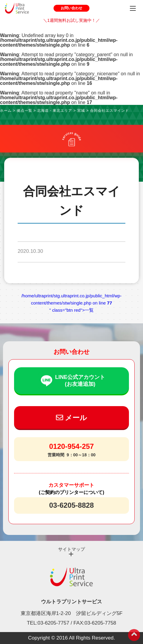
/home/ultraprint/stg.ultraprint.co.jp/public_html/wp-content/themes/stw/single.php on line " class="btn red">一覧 (71, 303)
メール (72, 418)
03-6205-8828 (71, 505)
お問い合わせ (71, 8)
